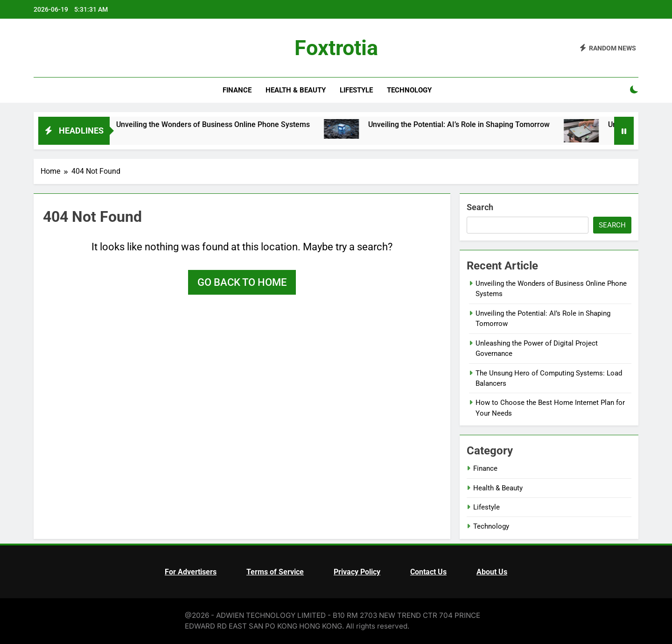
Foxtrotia (336, 48)
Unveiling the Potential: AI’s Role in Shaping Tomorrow (491, 124)
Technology (409, 90)
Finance (237, 90)
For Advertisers (191, 572)
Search (480, 207)
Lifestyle (356, 90)
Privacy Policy (357, 572)
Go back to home (242, 282)
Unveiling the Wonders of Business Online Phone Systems (245, 124)
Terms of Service (275, 572)
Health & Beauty (296, 90)
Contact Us (428, 572)
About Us (492, 572)
